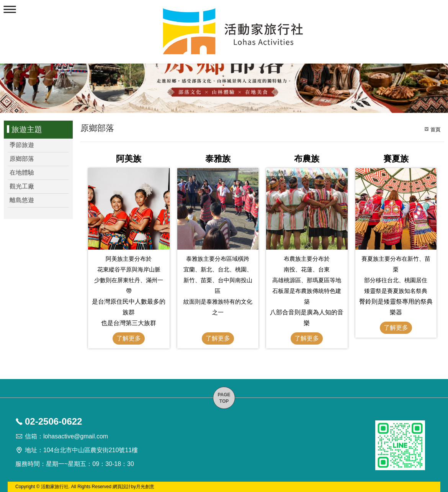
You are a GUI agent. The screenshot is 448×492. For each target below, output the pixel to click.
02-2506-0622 (53, 421)
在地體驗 (22, 172)
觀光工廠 (22, 186)
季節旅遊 (22, 145)
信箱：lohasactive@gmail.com (66, 436)
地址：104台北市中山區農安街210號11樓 (81, 450)
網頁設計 (122, 487)
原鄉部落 (22, 159)
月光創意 (145, 487)
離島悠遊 (22, 200)
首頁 (435, 130)
